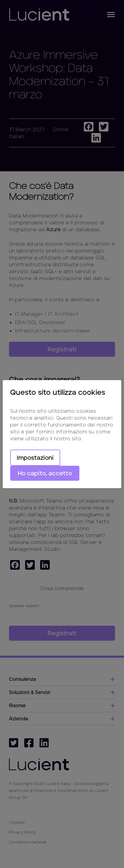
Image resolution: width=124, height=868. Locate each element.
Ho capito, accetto (45, 473)
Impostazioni (35, 458)
